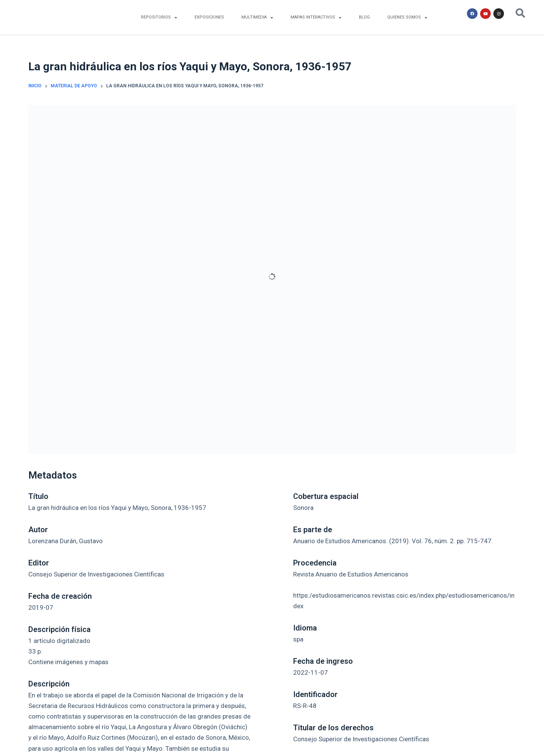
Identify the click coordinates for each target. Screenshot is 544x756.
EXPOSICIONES (209, 17)
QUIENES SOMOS (407, 18)
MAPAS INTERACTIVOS (316, 18)
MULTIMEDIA (257, 18)
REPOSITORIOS (159, 18)
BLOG (364, 17)
